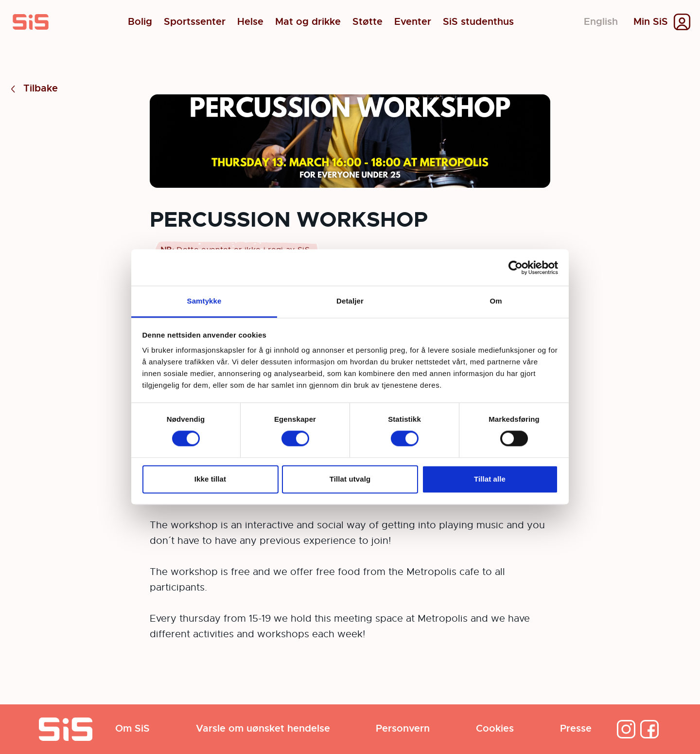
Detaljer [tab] (350, 301)
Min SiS (651, 22)
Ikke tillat (210, 479)
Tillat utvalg (350, 479)
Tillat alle (490, 479)
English (601, 22)
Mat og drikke (308, 22)
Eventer (413, 22)
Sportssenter (195, 22)
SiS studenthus (478, 22)
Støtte (367, 22)
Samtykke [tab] (204, 301)
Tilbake (33, 89)
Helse (250, 22)
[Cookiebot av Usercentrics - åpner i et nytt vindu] (516, 268)
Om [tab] (496, 301)
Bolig (140, 22)
